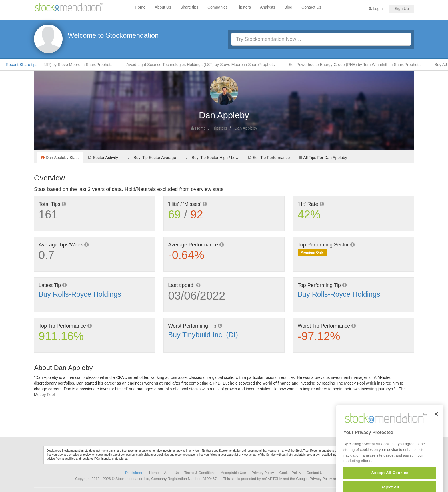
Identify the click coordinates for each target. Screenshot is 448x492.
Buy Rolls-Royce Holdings (80, 294)
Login (376, 9)
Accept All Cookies (390, 480)
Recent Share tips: (22, 65)
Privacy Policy (263, 473)
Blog (288, 7)
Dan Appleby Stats (60, 158)
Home (140, 7)
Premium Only (312, 252)
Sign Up (402, 9)
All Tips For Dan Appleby (323, 158)
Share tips (189, 7)
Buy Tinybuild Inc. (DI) (203, 335)
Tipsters (244, 7)
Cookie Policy (290, 473)
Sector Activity (103, 158)
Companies (218, 7)
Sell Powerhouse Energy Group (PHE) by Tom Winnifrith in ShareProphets (356, 65)
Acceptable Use (233, 473)
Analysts (268, 7)
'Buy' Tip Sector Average (152, 158)
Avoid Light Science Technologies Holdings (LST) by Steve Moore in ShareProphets (202, 65)
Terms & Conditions (200, 473)
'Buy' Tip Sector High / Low (212, 158)
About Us (163, 7)
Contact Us (311, 7)
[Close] (436, 421)
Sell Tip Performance (269, 158)
